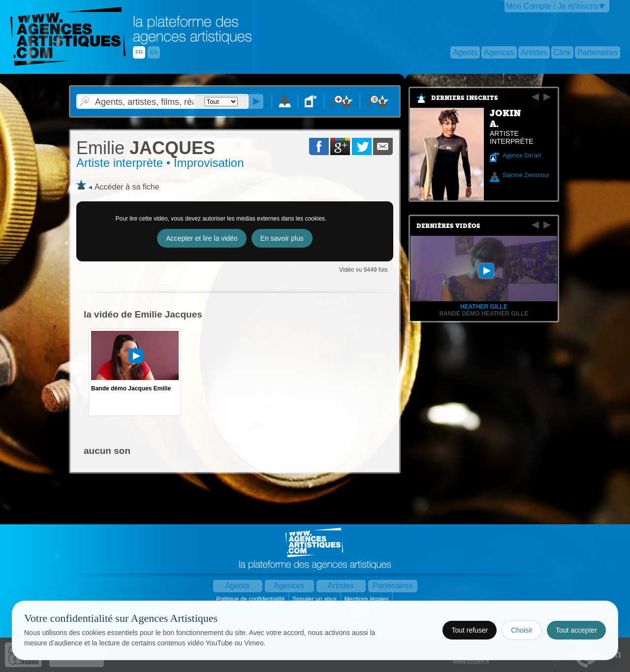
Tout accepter (576, 630)
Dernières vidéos (448, 226)
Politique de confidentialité (251, 599)
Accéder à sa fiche (127, 187)
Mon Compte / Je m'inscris (552, 6)
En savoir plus (282, 238)
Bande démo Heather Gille (484, 314)
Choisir (522, 630)
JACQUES (146, 148)
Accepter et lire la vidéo (202, 238)
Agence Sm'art (522, 156)
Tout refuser (470, 630)
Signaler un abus (315, 599)
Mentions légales (367, 599)
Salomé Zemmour (526, 175)
